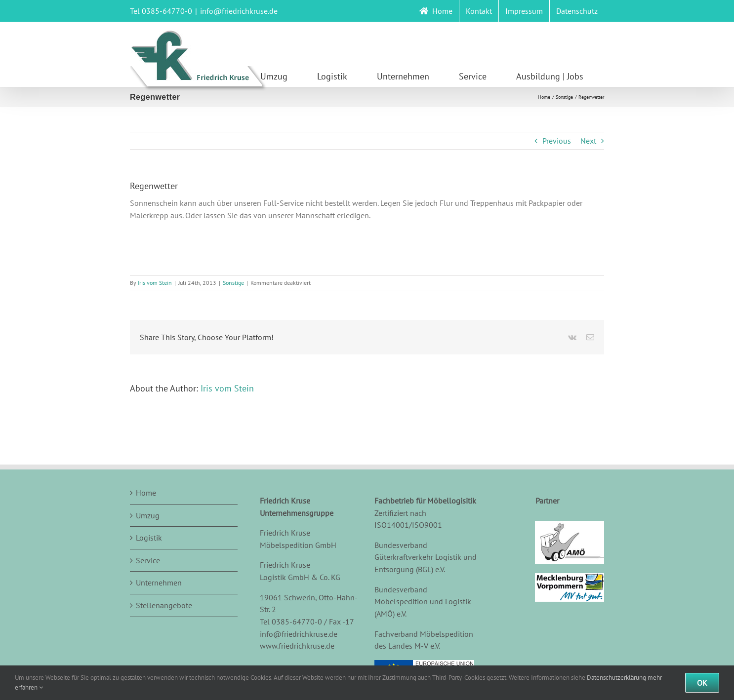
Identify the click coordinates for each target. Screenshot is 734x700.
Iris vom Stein (155, 283)
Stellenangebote (164, 605)
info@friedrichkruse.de (239, 11)
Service (148, 560)
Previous (557, 141)
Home (146, 493)
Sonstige (233, 283)
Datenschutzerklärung (616, 678)
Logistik (149, 538)
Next (588, 141)
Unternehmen (159, 583)
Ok (702, 683)
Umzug (148, 515)
